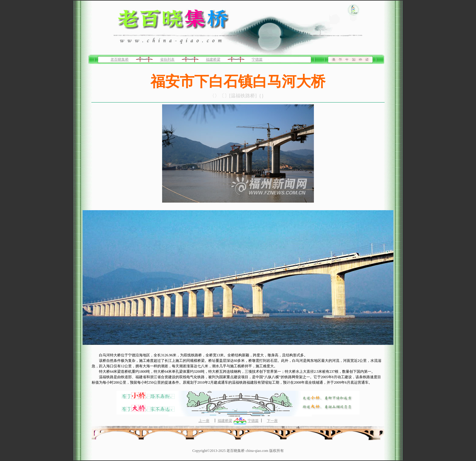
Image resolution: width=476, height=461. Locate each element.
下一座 (272, 421)
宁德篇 (257, 59)
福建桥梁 (213, 59)
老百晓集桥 (120, 59)
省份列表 (167, 59)
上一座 (204, 421)
